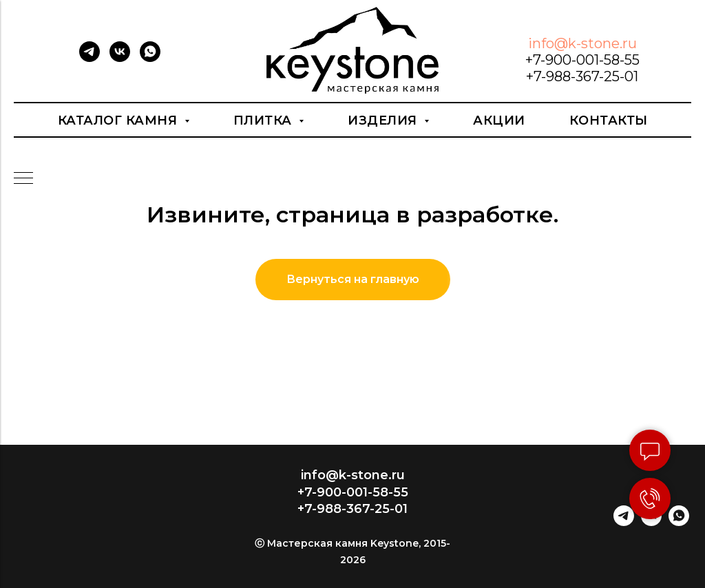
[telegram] (90, 58)
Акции (499, 120)
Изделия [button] (384, 120)
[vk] (120, 58)
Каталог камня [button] (119, 120)
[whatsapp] (150, 58)
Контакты (609, 120)
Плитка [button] (265, 120)
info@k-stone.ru (582, 43)
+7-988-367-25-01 (582, 76)
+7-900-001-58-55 (582, 60)
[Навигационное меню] (23, 179)
